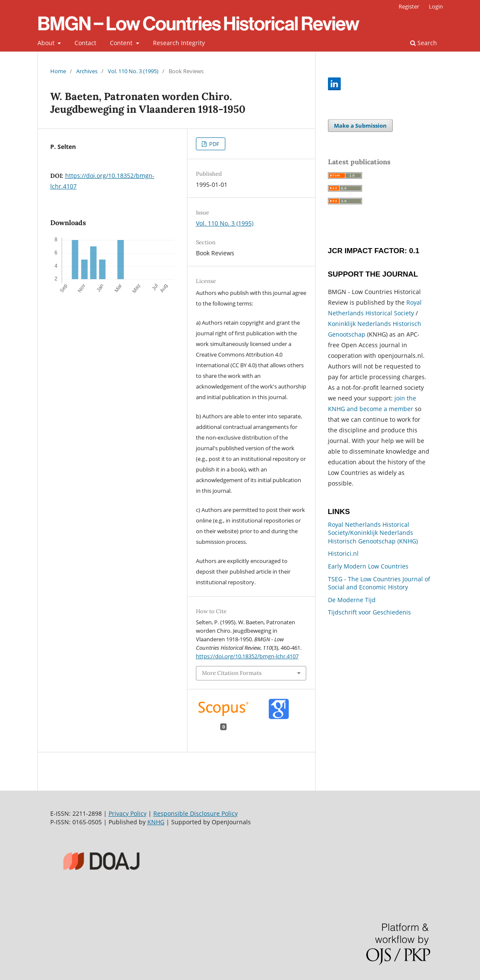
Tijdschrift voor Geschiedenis (369, 612)
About (47, 43)
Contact (85, 43)
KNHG (156, 822)
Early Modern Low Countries (368, 566)
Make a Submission (360, 126)
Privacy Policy (128, 813)
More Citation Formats (232, 673)
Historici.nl (343, 553)
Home (58, 71)
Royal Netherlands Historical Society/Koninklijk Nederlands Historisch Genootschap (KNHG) (373, 533)
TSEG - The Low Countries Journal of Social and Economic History (379, 583)
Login (436, 6)
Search (424, 43)
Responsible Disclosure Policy (195, 813)
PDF (214, 144)
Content (122, 43)
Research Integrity (179, 43)
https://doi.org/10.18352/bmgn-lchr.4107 (247, 656)
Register (409, 6)
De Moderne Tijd (352, 600)
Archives (87, 71)
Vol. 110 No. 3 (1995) (133, 71)
